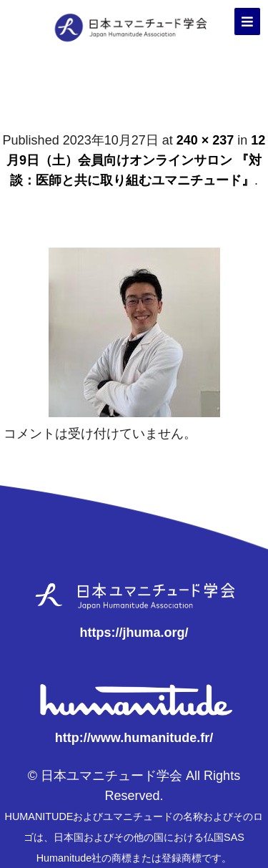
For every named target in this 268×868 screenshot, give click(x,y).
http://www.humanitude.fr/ (134, 738)
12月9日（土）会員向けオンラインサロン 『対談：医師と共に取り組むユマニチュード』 (136, 160)
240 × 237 (205, 140)
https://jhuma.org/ (134, 633)
